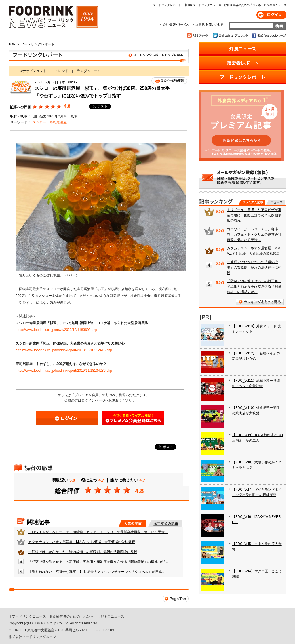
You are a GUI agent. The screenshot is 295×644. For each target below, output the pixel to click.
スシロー (39, 122)
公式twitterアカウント (231, 35)
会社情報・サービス (175, 25)
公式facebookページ (268, 35)
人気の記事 (132, 523)
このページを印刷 (169, 81)
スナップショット (33, 71)
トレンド (62, 71)
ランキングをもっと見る (260, 302)
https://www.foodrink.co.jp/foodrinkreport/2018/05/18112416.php (64, 350)
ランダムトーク (89, 71)
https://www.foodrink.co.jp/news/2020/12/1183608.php (56, 330)
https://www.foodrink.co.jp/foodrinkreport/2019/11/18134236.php (64, 371)
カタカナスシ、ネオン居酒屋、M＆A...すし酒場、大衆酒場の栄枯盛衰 (82, 542)
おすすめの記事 (165, 523)
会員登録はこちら (133, 418)
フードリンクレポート (99, 56)
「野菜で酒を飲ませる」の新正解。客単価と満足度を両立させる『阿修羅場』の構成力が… (98, 562)
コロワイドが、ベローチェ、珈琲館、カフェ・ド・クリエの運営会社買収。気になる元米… (98, 532)
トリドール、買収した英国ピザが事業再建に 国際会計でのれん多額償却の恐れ (254, 215)
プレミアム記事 (252, 202)
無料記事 (276, 202)
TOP (12, 44)
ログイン (271, 15)
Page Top (176, 599)
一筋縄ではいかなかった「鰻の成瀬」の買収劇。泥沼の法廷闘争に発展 (83, 552)
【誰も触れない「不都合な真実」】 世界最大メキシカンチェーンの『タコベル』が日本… (97, 572)
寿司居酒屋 (58, 122)
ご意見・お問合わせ (208, 25)
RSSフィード (199, 35)
